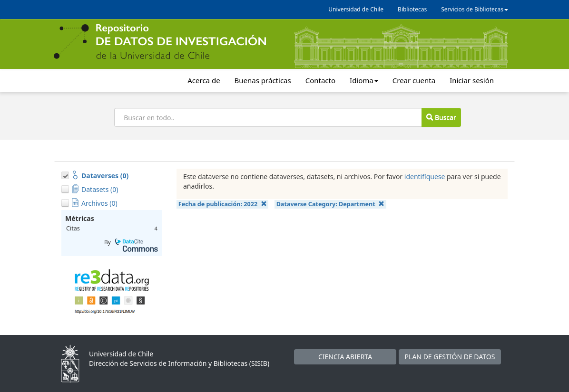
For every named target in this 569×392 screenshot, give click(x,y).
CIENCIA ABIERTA (345, 357)
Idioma (364, 80)
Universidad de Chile (356, 9)
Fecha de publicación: (223, 204)
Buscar (441, 117)
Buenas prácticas (263, 80)
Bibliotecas (412, 9)
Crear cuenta (414, 80)
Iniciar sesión (472, 80)
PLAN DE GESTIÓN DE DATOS (450, 357)
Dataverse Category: (331, 204)
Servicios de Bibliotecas (475, 9)
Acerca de (204, 80)
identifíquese (425, 177)
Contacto (320, 80)
